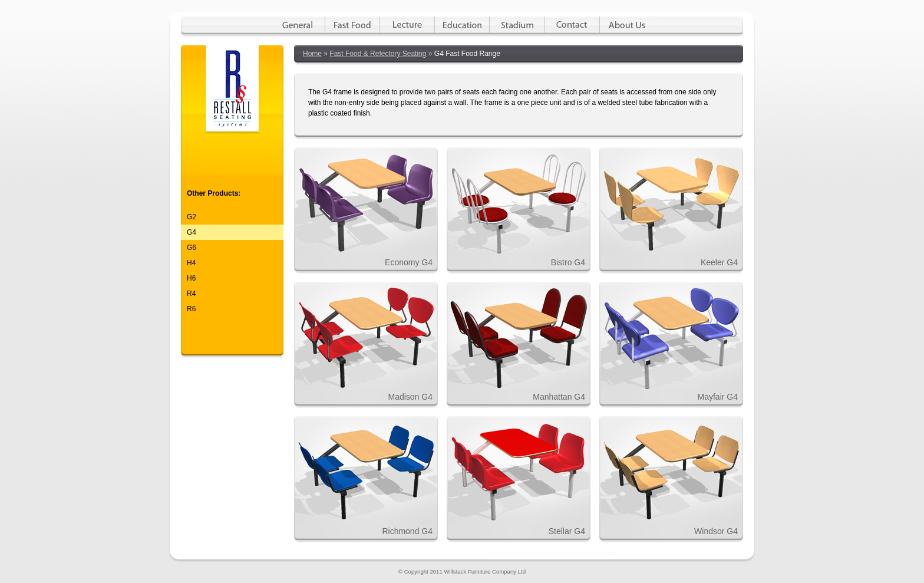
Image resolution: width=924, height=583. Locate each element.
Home (312, 54)
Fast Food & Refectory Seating (378, 54)
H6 (191, 278)
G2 (192, 217)
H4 (191, 263)
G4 (192, 232)
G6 (192, 248)
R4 (191, 294)
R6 (191, 309)
